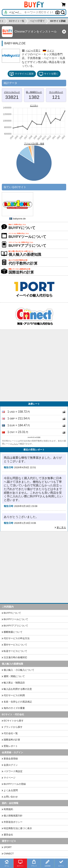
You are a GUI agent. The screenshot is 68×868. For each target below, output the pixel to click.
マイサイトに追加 (21, 74)
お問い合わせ (11, 797)
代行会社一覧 (11, 733)
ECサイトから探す (14, 721)
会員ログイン (11, 765)
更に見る (61, 528)
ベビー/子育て (33, 51)
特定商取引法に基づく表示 (18, 828)
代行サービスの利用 (14, 695)
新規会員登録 (11, 759)
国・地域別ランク (34, 92)
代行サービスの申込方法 (17, 638)
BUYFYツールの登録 (15, 784)
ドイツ (51, 51)
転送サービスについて (15, 651)
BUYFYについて (12, 613)
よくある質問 (11, 790)
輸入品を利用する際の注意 (18, 689)
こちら (15, 444)
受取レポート (11, 746)
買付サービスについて (15, 645)
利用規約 (8, 809)
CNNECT (9, 854)
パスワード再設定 (13, 771)
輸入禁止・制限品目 (14, 683)
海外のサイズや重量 (14, 708)
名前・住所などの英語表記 (18, 702)
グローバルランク (12, 92)
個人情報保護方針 (13, 816)
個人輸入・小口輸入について (19, 670)
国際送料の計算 (12, 740)
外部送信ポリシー (13, 822)
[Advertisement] (34, 366)
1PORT (8, 847)
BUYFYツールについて (16, 619)
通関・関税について (14, 676)
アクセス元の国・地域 (34, 143)
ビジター (34, 105)
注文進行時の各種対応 (15, 657)
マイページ (10, 778)
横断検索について (13, 632)
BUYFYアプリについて (16, 626)
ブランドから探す (13, 727)
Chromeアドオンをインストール (36, 32)
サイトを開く (49, 74)
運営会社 (8, 835)
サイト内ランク (56, 92)
